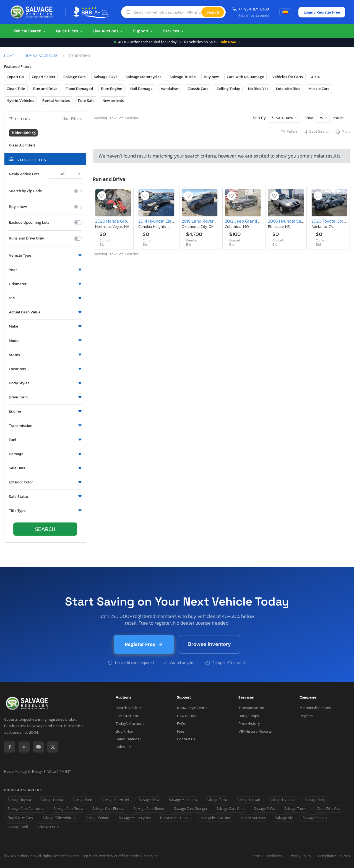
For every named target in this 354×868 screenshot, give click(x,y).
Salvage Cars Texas (68, 809)
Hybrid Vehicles (20, 101)
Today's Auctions (130, 724)
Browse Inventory (209, 644)
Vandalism (170, 89)
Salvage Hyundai (282, 800)
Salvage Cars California (26, 809)
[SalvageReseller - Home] (33, 12)
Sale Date (284, 118)
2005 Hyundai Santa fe (290, 221)
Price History (249, 724)
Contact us (186, 739)
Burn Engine (112, 89)
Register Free (144, 644)
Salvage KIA (284, 818)
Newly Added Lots (24, 174)
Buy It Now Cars (20, 818)
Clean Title (16, 89)
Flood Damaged (79, 89)
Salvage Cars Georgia (190, 809)
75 (322, 118)
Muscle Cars (319, 89)
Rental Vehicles (56, 101)
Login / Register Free (319, 12)
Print (342, 132)
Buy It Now (18, 207)
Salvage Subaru (315, 818)
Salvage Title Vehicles (59, 818)
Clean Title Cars (329, 809)
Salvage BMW (149, 800)
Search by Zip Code (25, 191)
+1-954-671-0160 (248, 9)
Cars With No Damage (245, 77)
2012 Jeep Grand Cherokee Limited (259, 221)
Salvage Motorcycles (144, 77)
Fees (181, 731)
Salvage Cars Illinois (149, 809)
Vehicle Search (30, 31)
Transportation (251, 708)
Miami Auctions (253, 818)
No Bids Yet (258, 89)
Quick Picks (70, 31)
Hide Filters (71, 119)
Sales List (124, 747)
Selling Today (228, 89)
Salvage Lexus (48, 827)
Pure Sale (86, 101)
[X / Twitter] (53, 747)
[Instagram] (24, 747)
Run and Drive (45, 89)
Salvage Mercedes (183, 800)
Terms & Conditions (266, 856)
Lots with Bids (288, 89)
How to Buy (187, 716)
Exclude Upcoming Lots (29, 223)
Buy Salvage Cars (41, 56)
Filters (289, 132)
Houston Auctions (174, 818)
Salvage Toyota (19, 800)
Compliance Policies (334, 856)
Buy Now (211, 77)
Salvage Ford (82, 800)
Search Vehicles (129, 708)
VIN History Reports (255, 731)
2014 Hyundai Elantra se (162, 221)
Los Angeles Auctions (214, 818)
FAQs (181, 724)
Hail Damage (141, 89)
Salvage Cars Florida (108, 809)
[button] (45, 256)
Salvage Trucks (183, 77)
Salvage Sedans (97, 818)
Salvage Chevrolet (115, 800)
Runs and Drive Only (26, 238)
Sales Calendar (128, 739)
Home (9, 56)
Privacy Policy (300, 856)
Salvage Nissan (248, 800)
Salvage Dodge (316, 800)
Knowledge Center (192, 708)
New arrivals (113, 101)
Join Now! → (230, 42)
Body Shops (249, 716)
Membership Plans (315, 708)
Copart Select (44, 77)
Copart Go (15, 77)
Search (210, 12)
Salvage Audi (18, 827)
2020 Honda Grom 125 (116, 221)
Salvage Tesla (217, 800)
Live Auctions (108, 31)
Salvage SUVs (106, 77)
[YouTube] (38, 747)
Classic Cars (198, 89)
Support (143, 31)
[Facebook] (10, 747)
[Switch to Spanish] (282, 12)
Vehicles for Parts (288, 77)
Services (174, 31)
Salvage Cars (75, 77)
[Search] (166, 12)
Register (306, 716)
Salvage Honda (52, 800)
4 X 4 (315, 77)
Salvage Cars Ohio (230, 809)
